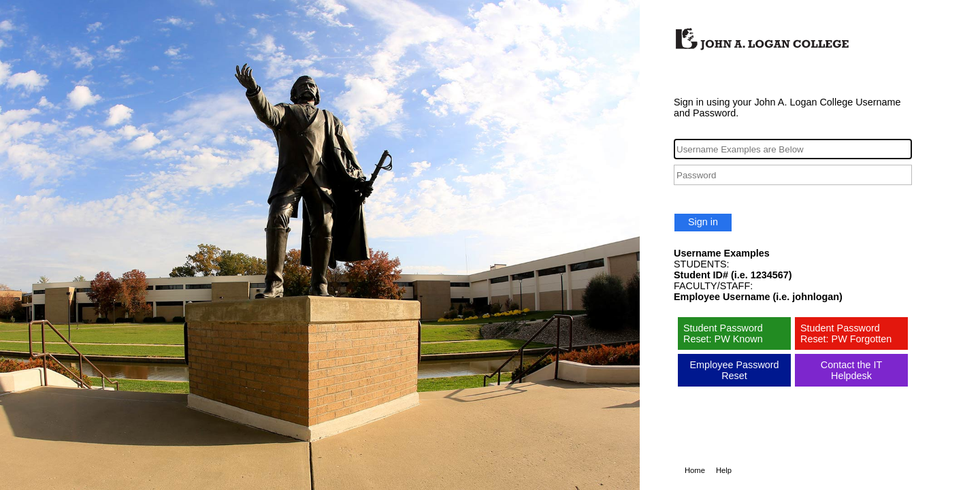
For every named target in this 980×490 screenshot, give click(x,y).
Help (724, 470)
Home (695, 470)
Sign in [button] (703, 222)
